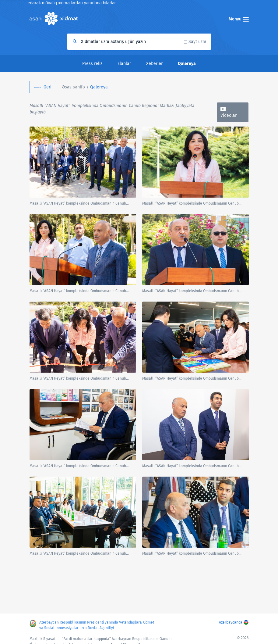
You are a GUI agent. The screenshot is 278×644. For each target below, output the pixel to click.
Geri (48, 87)
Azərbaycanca (231, 622)
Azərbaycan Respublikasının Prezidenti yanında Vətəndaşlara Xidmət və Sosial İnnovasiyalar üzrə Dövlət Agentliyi (97, 625)
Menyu (239, 19)
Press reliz (92, 64)
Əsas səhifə (74, 87)
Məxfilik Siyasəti (43, 639)
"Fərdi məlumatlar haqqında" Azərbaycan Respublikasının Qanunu (117, 639)
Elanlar (124, 64)
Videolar (229, 115)
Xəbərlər (154, 64)
